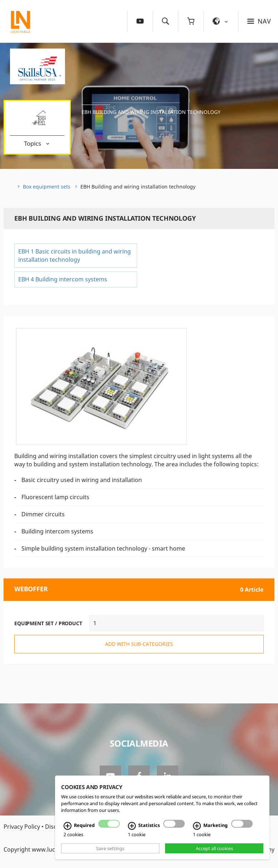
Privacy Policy (22, 827)
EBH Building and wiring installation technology (151, 112)
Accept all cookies (214, 848)
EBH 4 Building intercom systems (63, 279)
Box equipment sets (47, 187)
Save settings (110, 848)
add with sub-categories (139, 644)
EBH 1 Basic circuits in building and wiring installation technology (75, 255)
